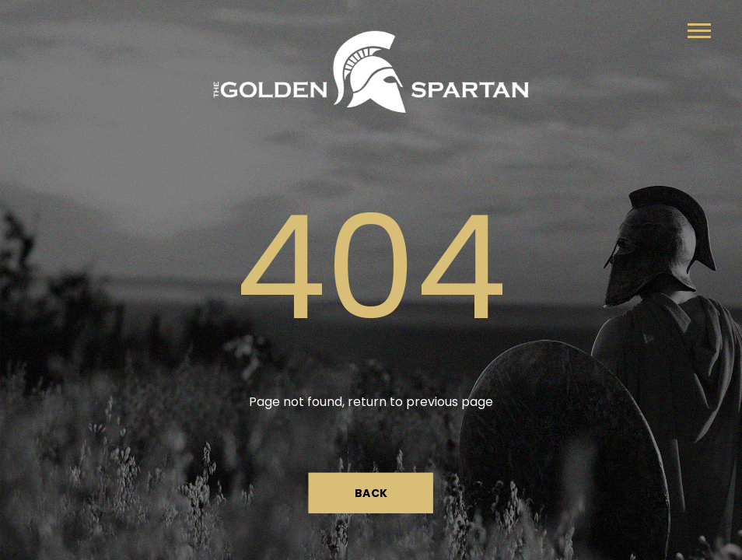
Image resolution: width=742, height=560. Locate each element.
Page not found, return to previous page (371, 402)
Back (371, 492)
